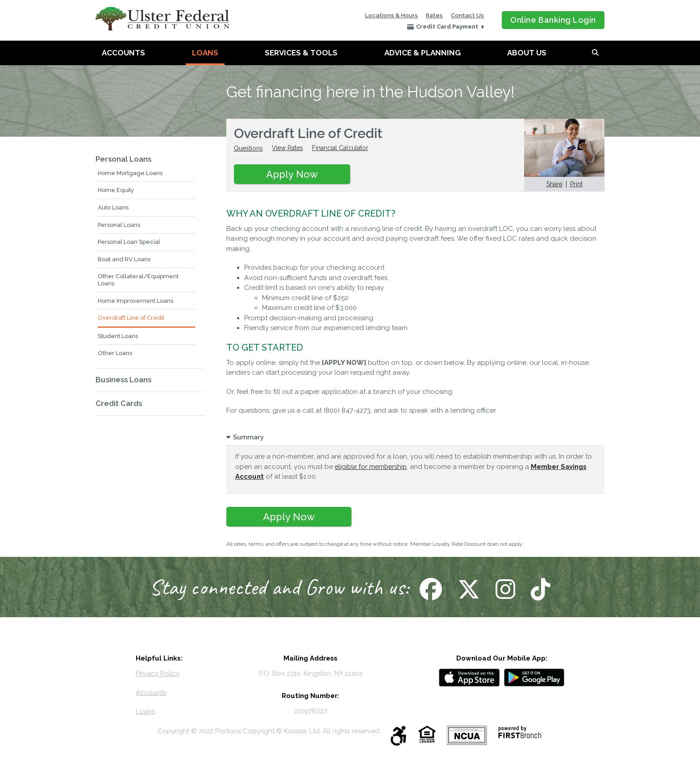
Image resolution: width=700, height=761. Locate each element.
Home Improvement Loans (135, 301)
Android (534, 677)
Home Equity (116, 190)
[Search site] (595, 53)
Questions (248, 148)
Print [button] (576, 184)
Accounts (123, 53)
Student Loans (118, 336)
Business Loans (123, 380)
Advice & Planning (423, 53)
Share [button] (554, 184)
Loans (205, 53)
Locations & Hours (392, 15)
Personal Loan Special (129, 242)
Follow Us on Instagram (504, 589)
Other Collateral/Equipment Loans (138, 280)
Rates (434, 15)
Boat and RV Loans (124, 259)
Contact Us (467, 15)
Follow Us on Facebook (430, 589)
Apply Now (292, 174)
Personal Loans (123, 159)
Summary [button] (248, 437)
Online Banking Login (553, 20)
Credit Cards (119, 403)
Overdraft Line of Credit (131, 318)
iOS (469, 677)
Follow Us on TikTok (540, 589)
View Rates (288, 148)
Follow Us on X (468, 589)
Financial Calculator (341, 148)
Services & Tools (301, 53)
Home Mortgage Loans (130, 173)
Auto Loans (113, 207)
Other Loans (115, 353)
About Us (527, 53)
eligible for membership (372, 467)
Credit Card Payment (448, 27)
